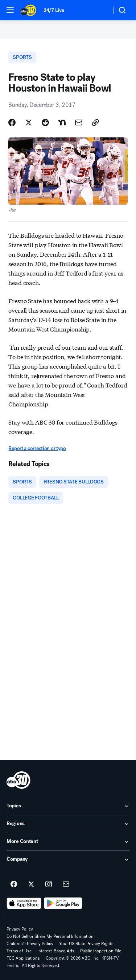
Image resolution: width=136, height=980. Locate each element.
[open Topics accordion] (68, 806)
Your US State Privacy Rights (86, 944)
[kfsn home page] (18, 780)
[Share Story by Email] (79, 122)
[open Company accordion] (68, 860)
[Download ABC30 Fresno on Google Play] (63, 903)
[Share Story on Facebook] (12, 122)
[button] (10, 10)
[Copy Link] (95, 122)
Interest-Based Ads (56, 951)
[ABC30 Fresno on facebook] (14, 884)
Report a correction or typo (37, 448)
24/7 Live (54, 10)
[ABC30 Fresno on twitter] (31, 884)
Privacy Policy (20, 929)
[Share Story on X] (29, 122)
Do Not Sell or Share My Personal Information (50, 936)
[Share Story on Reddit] (45, 122)
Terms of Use (19, 951)
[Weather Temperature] (100, 10)
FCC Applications (23, 958)
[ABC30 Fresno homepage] (28, 10)
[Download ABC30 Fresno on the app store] (24, 903)
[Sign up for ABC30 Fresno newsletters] (66, 884)
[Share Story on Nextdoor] (62, 122)
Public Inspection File (101, 951)
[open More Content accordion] (68, 842)
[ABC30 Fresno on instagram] (49, 884)
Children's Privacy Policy (30, 944)
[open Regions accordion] (68, 824)
